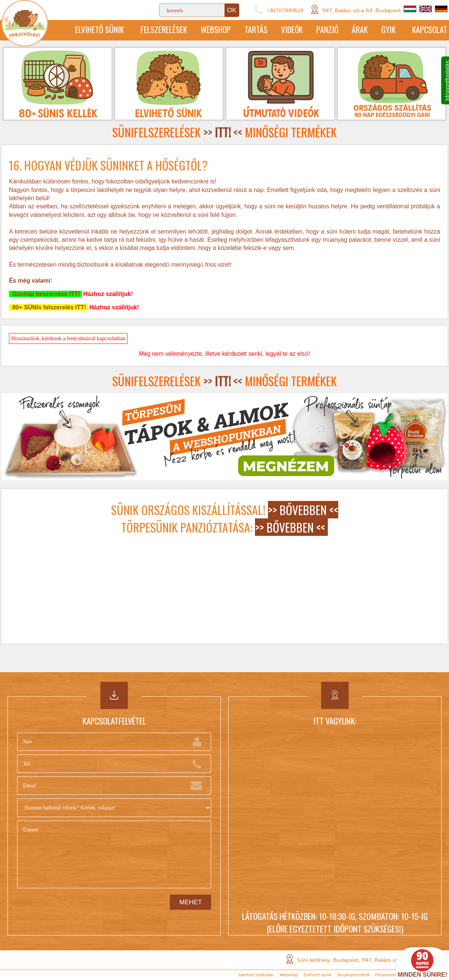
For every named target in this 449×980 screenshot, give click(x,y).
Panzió (321, 30)
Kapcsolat (429, 30)
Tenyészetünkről (353, 975)
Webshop (203, 30)
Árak (355, 30)
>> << (223, 133)
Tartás (245, 30)
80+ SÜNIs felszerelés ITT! (48, 308)
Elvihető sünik (82, 30)
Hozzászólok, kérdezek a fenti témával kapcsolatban (68, 339)
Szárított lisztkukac (256, 975)
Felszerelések (149, 30)
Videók (283, 30)
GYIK (385, 30)
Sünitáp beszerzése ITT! (45, 295)
